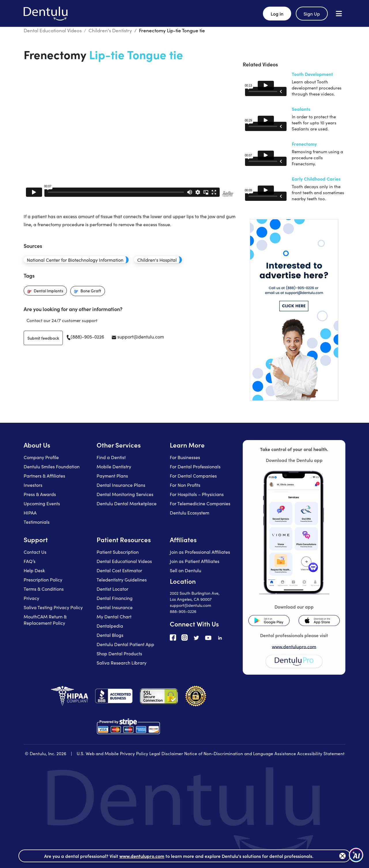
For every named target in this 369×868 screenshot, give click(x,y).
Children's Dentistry (110, 30)
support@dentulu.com (138, 336)
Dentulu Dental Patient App (125, 644)
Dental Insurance (115, 607)
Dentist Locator (112, 589)
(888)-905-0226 (85, 337)
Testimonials (37, 522)
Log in (277, 14)
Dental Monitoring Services (125, 494)
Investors (33, 485)
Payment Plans (112, 476)
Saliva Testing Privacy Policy (53, 607)
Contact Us (35, 552)
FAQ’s (30, 561)
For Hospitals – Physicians (197, 494)
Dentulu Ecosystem (190, 512)
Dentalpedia (110, 626)
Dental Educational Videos (53, 30)
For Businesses (185, 457)
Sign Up (312, 14)
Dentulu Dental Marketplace (127, 503)
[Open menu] (339, 13)
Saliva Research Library (122, 663)
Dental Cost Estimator (119, 570)
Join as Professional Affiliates (200, 552)
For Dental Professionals (195, 466)
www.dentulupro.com (294, 646)
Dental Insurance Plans (121, 485)
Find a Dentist (111, 457)
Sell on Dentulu (186, 570)
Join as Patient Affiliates (195, 561)
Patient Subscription (118, 552)
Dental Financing (115, 598)
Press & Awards (40, 494)
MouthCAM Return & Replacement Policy (45, 620)
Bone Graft (91, 291)
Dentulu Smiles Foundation (52, 466)
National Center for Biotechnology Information (75, 260)
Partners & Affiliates (44, 476)
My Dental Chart (114, 616)
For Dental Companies (193, 476)
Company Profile (41, 457)
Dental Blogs (110, 635)
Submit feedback (43, 338)
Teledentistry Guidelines (122, 579)
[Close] (342, 856)
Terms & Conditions (44, 589)
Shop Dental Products (119, 653)
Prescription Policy (43, 579)
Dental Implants (48, 291)
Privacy (31, 598)
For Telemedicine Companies (200, 503)
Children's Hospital (157, 260)
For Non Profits (185, 485)
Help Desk (34, 570)
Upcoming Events (42, 503)
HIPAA (30, 512)
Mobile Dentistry (114, 466)
